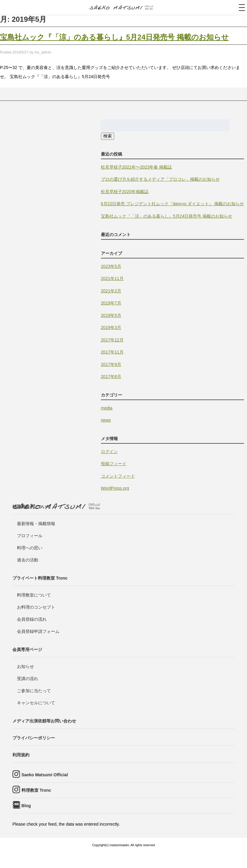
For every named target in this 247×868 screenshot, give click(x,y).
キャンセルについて (36, 703)
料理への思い (30, 548)
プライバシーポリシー (34, 738)
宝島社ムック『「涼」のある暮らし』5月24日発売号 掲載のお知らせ (114, 37)
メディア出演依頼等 (44, 721)
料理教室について (34, 595)
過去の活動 (28, 560)
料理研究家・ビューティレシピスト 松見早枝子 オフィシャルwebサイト (124, 8)
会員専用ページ (27, 649)
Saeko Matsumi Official (45, 775)
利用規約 (21, 755)
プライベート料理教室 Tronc (40, 578)
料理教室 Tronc (36, 790)
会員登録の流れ (32, 619)
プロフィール (30, 536)
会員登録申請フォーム (38, 631)
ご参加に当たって (34, 691)
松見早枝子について (32, 507)
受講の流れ (28, 679)
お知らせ (25, 666)
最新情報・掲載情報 (36, 524)
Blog (26, 806)
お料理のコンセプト (36, 607)
